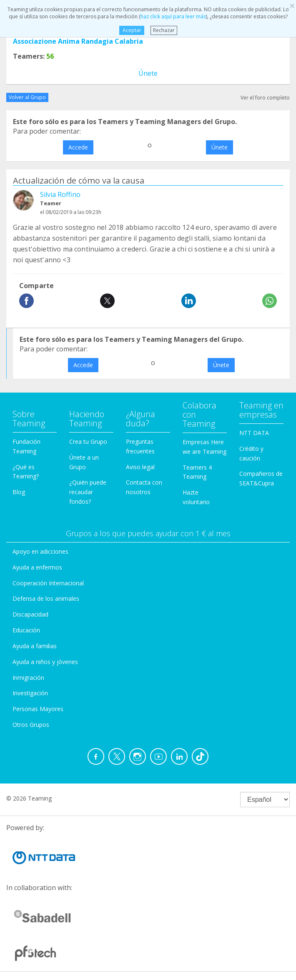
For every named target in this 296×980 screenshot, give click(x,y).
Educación (26, 630)
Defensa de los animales (46, 598)
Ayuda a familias (35, 646)
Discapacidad (30, 614)
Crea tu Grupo (88, 441)
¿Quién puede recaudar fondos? (88, 492)
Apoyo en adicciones (40, 551)
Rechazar (164, 30)
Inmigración (28, 678)
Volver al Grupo (27, 97)
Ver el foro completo (265, 98)
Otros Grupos (31, 725)
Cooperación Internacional (48, 583)
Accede (78, 147)
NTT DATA (254, 433)
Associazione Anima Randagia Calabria (78, 41)
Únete (148, 73)
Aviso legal (140, 467)
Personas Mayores (38, 709)
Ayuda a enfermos (37, 567)
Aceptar (132, 30)
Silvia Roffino (60, 194)
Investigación (30, 693)
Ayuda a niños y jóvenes (45, 662)
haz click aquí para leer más (173, 16)
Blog (19, 492)
